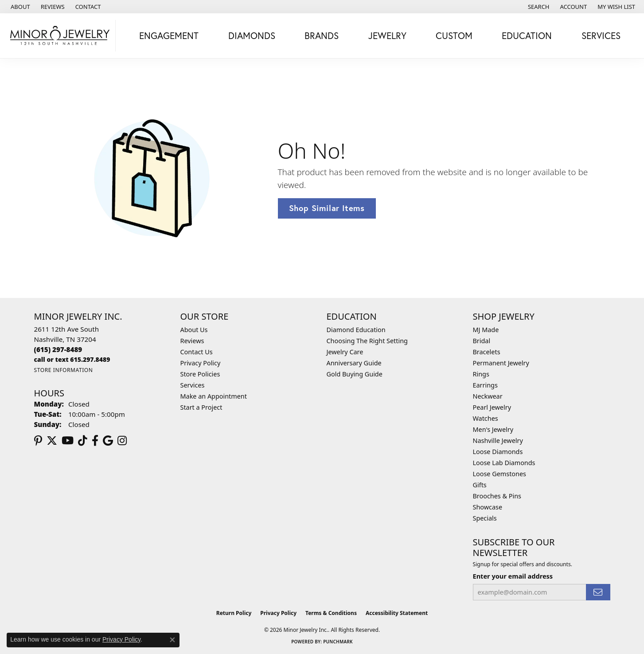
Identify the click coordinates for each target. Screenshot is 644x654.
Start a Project (201, 407)
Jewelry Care (345, 352)
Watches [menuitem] (486, 418)
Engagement (169, 35)
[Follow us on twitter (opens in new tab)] (52, 441)
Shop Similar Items (327, 208)
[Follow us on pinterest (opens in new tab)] (38, 441)
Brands (322, 35)
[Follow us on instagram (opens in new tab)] (122, 441)
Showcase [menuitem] (488, 507)
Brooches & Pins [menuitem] (497, 496)
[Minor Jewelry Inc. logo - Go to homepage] (60, 36)
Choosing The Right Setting (367, 341)
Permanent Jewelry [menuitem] (501, 363)
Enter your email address (513, 576)
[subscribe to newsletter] (598, 592)
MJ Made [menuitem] (486, 330)
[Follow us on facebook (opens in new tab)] (95, 441)
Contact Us (197, 352)
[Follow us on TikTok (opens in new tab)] (83, 441)
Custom (454, 35)
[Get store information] (64, 370)
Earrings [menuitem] (485, 385)
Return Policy (234, 613)
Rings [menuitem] (481, 374)
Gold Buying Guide (355, 374)
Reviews (192, 341)
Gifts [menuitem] (480, 485)
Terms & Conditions (331, 613)
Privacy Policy (201, 363)
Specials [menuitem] (485, 518)
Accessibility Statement (397, 613)
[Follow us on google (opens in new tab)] (108, 441)
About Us (194, 330)
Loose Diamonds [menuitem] (498, 452)
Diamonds (252, 35)
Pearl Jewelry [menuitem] (492, 407)
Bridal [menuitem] (482, 341)
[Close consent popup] (172, 640)
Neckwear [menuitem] (488, 396)
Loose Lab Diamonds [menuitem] (504, 463)
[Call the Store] (58, 349)
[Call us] (72, 359)
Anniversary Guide (354, 363)
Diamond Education (356, 330)
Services (601, 35)
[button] (538, 7)
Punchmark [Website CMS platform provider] (338, 642)
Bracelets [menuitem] (487, 352)
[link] (20, 7)
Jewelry (387, 35)
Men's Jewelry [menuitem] (493, 429)
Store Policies (200, 374)
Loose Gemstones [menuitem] (500, 474)
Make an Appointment (214, 396)
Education (527, 35)
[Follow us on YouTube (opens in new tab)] (68, 441)
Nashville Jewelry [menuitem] (498, 441)
